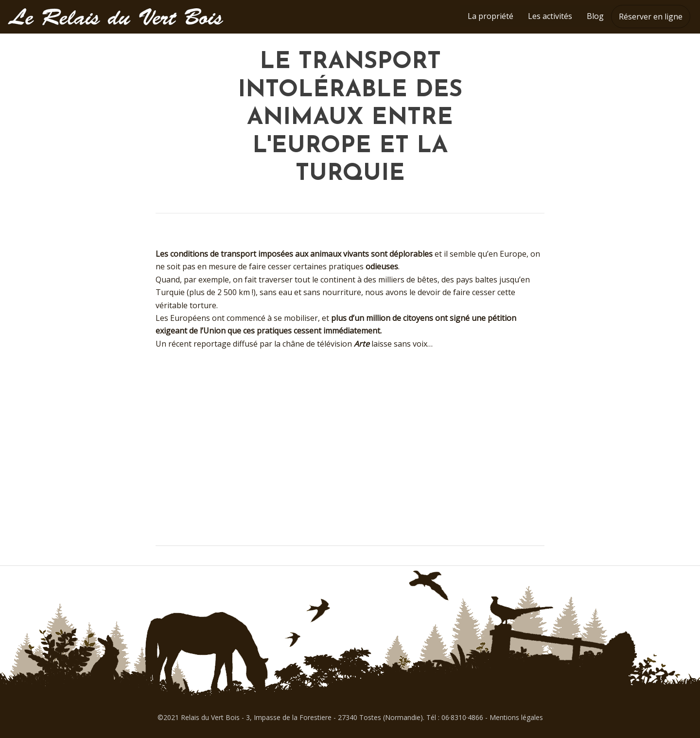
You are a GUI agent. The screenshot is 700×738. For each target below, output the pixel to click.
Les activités (550, 16)
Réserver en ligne (651, 17)
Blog (595, 16)
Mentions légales (516, 717)
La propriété (490, 16)
